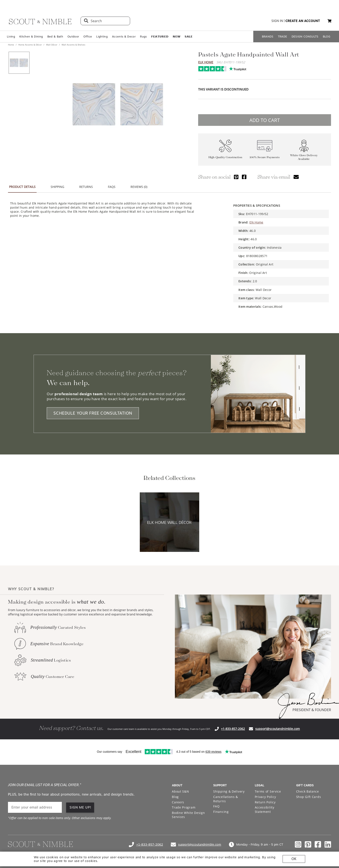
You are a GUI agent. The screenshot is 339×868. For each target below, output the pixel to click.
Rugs (143, 37)
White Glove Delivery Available (304, 157)
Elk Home (206, 62)
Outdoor (73, 37)
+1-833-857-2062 (233, 729)
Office (88, 37)
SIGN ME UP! (80, 807)
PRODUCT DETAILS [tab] (22, 187)
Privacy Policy (265, 797)
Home (11, 45)
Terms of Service (268, 791)
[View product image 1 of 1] (19, 63)
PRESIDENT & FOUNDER (312, 710)
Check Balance (308, 791)
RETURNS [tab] (86, 187)
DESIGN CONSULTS (305, 37)
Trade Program (184, 807)
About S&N (180, 791)
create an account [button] (303, 21)
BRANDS (268, 37)
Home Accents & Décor (30, 45)
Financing (221, 812)
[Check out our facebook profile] (318, 845)
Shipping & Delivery (229, 791)
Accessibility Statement (265, 809)
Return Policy (265, 802)
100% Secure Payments (265, 157)
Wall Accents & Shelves (73, 45)
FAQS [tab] (112, 187)
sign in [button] (277, 21)
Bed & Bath (55, 37)
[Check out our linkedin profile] (328, 845)
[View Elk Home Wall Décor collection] (169, 522)
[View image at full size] (118, 104)
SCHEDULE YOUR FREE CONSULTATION (93, 413)
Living (11, 37)
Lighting (102, 37)
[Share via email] (296, 177)
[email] (35, 807)
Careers (178, 802)
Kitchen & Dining (31, 37)
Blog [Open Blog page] (175, 797)
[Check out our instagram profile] (298, 845)
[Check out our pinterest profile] (308, 845)
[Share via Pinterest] (236, 177)
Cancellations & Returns (226, 799)
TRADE (283, 37)
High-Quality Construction (225, 157)
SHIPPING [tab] (57, 187)
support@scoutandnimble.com (278, 729)
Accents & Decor (124, 37)
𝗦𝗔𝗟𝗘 (189, 37)
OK (294, 859)
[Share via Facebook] (244, 177)
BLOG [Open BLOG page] (327, 37)
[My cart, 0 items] (330, 21)
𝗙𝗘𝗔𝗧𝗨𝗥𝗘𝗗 (160, 37)
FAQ (216, 806)
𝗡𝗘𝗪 (176, 37)
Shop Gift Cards (309, 797)
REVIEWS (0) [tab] (139, 187)
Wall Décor (52, 45)
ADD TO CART (265, 120)
